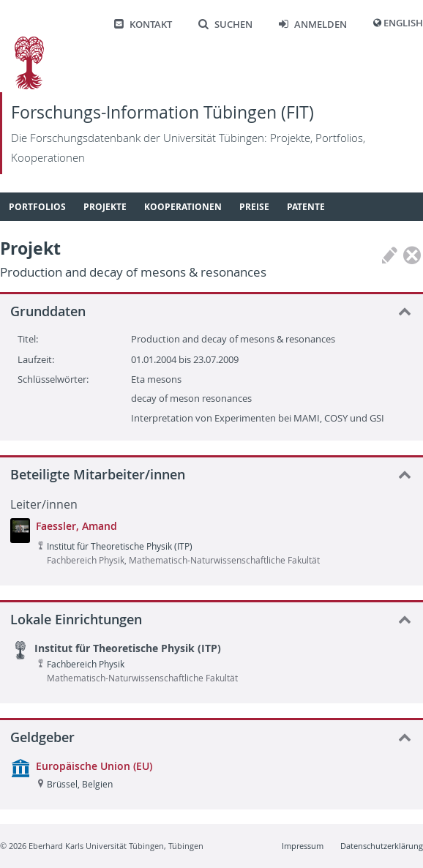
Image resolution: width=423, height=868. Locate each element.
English (403, 23)
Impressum (303, 846)
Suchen (225, 25)
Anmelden (313, 25)
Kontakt (143, 25)
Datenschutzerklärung (382, 846)
